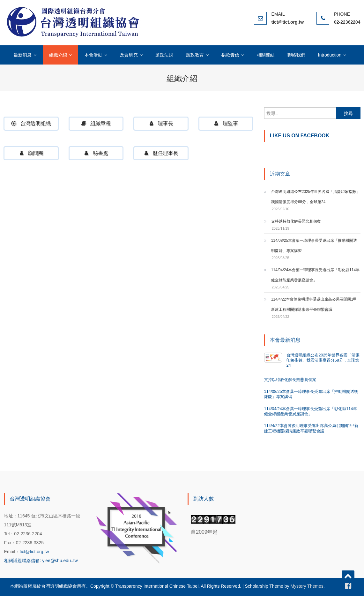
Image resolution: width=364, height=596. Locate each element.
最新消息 (23, 55)
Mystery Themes (307, 586)
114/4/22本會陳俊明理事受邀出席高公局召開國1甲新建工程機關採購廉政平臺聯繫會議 (314, 304)
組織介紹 (58, 55)
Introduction (330, 55)
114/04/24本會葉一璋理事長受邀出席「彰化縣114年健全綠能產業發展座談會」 (315, 275)
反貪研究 (129, 55)
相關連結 (266, 55)
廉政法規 (164, 55)
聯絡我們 (296, 55)
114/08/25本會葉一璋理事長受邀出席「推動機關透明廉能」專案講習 (314, 246)
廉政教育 (195, 55)
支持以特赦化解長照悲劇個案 (296, 221)
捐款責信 (230, 55)
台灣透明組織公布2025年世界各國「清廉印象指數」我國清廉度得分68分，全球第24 (316, 197)
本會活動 (93, 55)
